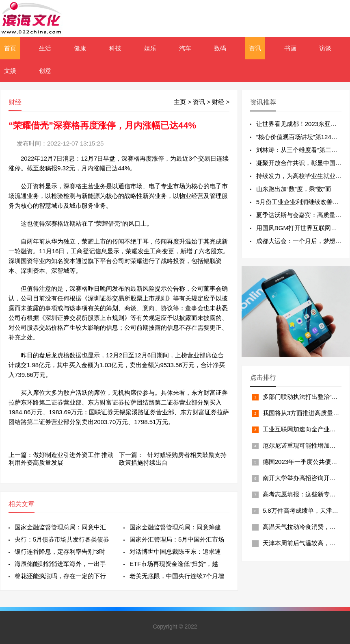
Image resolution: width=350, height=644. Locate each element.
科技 (115, 48)
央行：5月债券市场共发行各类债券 (62, 539)
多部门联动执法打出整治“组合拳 (306, 397)
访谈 (325, 48)
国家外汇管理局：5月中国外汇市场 (177, 539)
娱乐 (150, 48)
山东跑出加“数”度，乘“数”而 (294, 189)
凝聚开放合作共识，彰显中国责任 (302, 163)
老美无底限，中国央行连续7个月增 (177, 576)
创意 (45, 71)
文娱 (10, 71)
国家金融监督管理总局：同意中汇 (60, 527)
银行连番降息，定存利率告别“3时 (60, 552)
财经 (218, 102)
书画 (290, 48)
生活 (45, 48)
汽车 (185, 48)
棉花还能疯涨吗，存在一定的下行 (60, 576)
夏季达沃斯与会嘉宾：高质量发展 (302, 215)
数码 (220, 48)
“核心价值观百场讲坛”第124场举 (300, 137)
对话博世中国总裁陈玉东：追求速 (175, 552)
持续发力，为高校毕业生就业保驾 (302, 176)
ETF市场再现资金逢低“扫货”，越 (174, 564)
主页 (180, 102)
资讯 (255, 48)
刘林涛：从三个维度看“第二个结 (300, 150)
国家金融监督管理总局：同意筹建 (175, 527)
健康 (80, 48)
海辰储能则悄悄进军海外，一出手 (60, 564)
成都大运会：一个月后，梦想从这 (302, 241)
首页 (10, 48)
